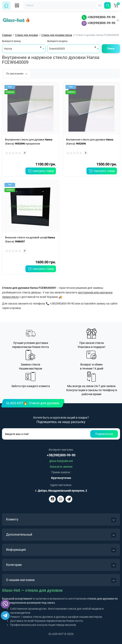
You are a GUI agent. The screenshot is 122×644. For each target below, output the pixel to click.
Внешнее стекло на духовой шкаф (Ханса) (30, 239)
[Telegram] (5, 616)
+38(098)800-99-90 (98, 17)
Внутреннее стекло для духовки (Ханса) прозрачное (29, 142)
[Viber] (5, 604)
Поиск (111, 49)
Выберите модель (57, 41)
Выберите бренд (11, 41)
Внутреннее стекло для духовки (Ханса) (90, 142)
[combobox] (24, 49)
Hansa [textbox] (8, 49)
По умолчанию (17, 74)
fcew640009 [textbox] (57, 49)
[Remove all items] (40, 47)
